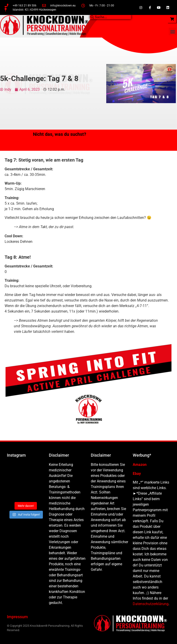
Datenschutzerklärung (151, 604)
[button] (173, 31)
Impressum (17, 617)
